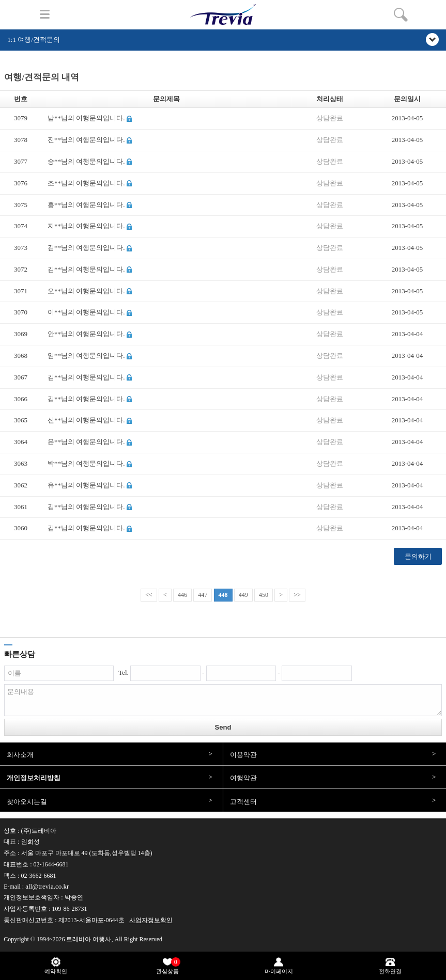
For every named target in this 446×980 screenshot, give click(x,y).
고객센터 (243, 802)
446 (182, 595)
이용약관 (243, 755)
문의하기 (418, 556)
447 (203, 595)
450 (264, 595)
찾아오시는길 (27, 802)
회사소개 (20, 755)
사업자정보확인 (151, 920)
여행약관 (243, 778)
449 (243, 595)
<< (149, 595)
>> (297, 595)
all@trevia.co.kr (47, 886)
